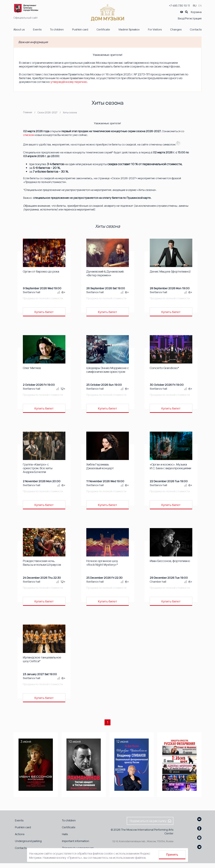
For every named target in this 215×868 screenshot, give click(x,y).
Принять (172, 855)
